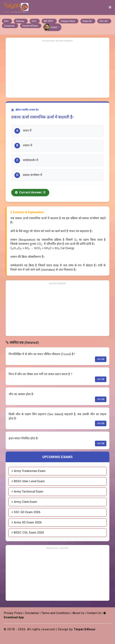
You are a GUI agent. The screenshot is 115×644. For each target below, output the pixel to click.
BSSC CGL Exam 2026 (28, 533)
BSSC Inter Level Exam (28, 481)
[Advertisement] (57, 69)
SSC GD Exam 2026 (26, 512)
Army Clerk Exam (24, 502)
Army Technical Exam (27, 492)
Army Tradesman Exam (28, 471)
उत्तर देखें (101, 359)
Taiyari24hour (85, 629)
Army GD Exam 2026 (27, 522)
